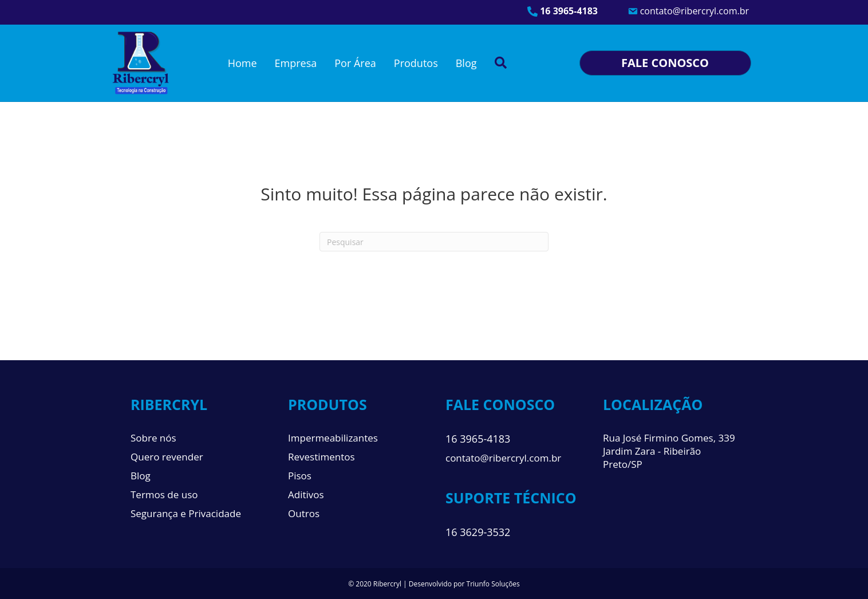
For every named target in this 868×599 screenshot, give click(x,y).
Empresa (296, 63)
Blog (466, 63)
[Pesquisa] (434, 242)
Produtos (416, 63)
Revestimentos (321, 457)
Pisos (300, 476)
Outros (304, 513)
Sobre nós (153, 438)
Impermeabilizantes (333, 438)
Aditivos (306, 494)
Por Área (355, 63)
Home (242, 63)
